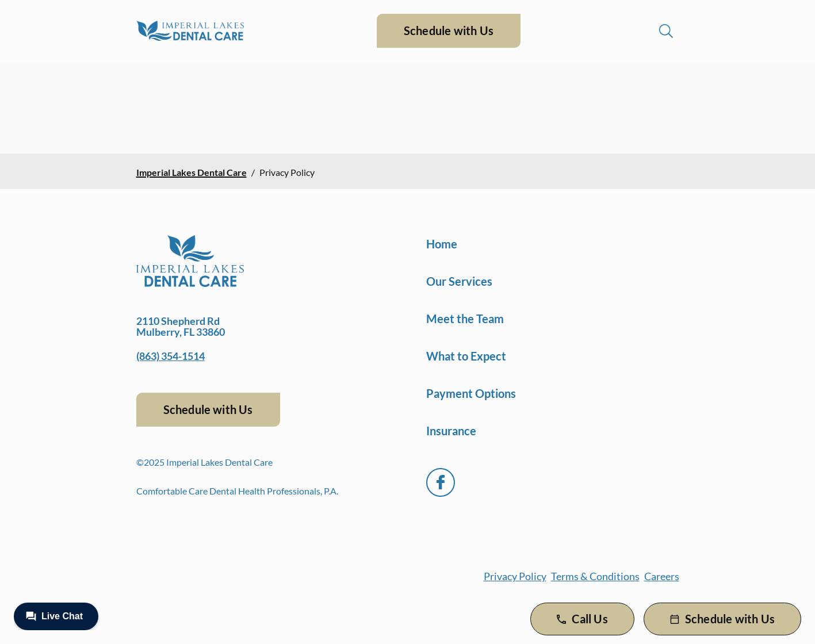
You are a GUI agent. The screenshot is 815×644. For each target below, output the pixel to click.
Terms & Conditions (595, 576)
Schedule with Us (449, 30)
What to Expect (466, 356)
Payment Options (471, 393)
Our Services (459, 281)
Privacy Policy (515, 576)
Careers (662, 576)
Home (442, 244)
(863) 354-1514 (171, 356)
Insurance (451, 431)
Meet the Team (465, 319)
